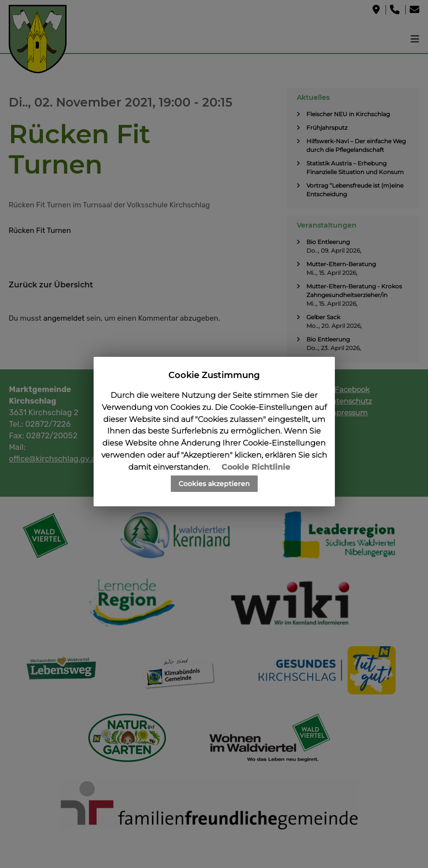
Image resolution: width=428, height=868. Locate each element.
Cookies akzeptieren (214, 484)
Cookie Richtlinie (256, 467)
